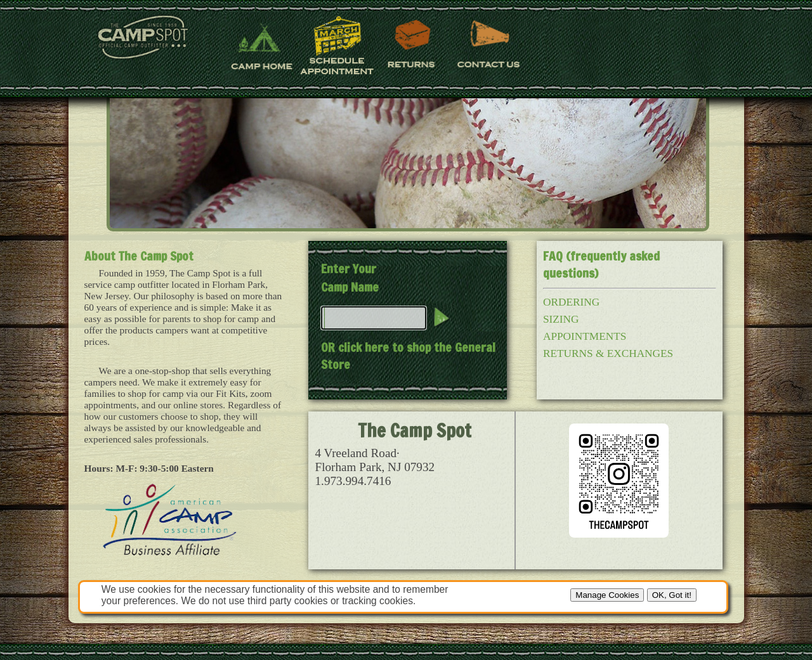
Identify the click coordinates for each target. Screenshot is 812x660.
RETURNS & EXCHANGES (608, 353)
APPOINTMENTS (585, 336)
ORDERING (571, 302)
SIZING (561, 319)
